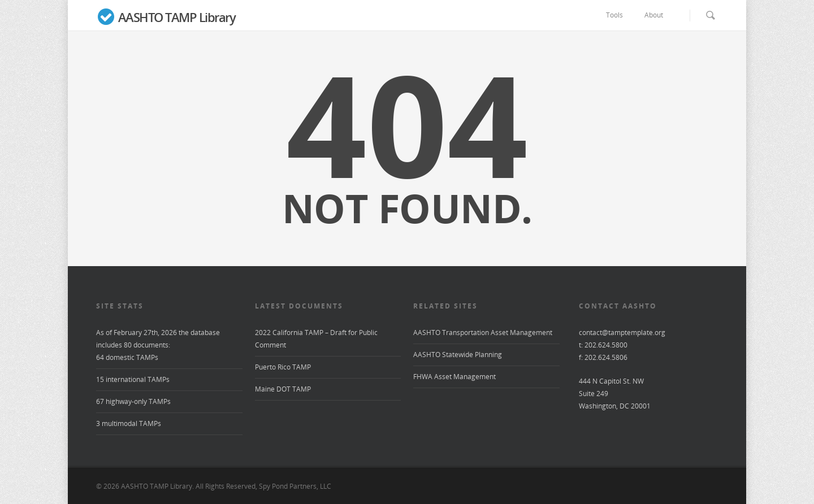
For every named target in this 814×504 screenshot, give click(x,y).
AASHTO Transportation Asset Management (483, 333)
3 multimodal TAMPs (129, 423)
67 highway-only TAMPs (133, 401)
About (659, 15)
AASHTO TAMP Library (166, 18)
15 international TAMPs (133, 379)
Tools (620, 15)
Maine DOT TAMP (283, 389)
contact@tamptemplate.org (622, 333)
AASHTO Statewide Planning (458, 355)
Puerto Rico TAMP (283, 367)
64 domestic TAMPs (127, 357)
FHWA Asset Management (454, 377)
